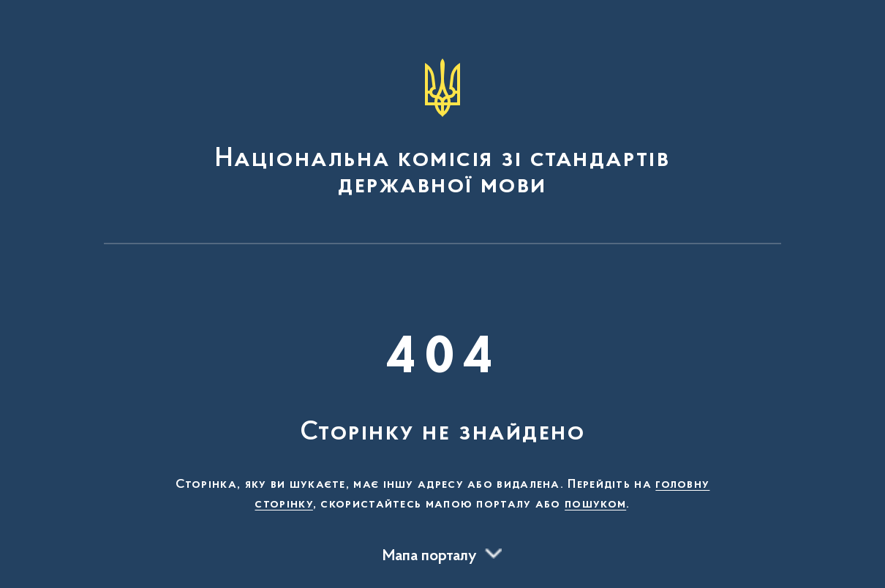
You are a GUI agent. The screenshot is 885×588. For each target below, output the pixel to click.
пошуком (595, 505)
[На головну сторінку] (442, 129)
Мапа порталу (430, 557)
